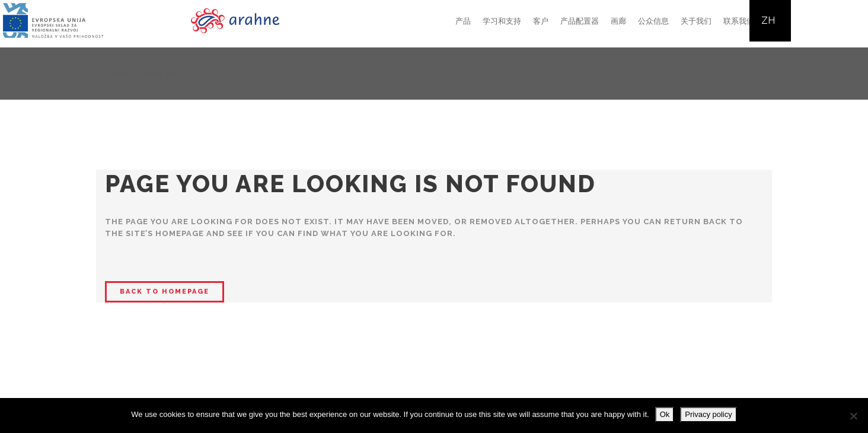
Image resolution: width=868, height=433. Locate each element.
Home (119, 74)
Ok (665, 414)
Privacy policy (708, 414)
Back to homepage (165, 292)
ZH (768, 20)
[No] (853, 416)
